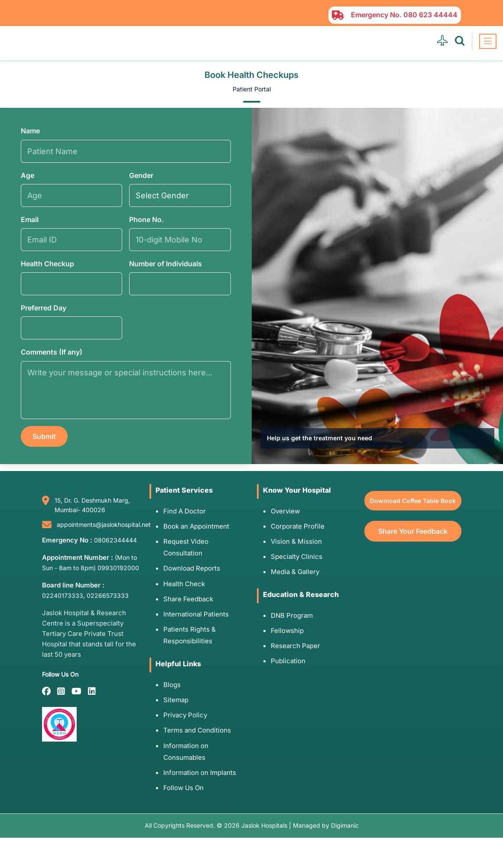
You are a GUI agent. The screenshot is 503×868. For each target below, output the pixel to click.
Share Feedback (188, 599)
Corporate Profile (298, 526)
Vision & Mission (296, 541)
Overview (285, 511)
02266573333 (108, 595)
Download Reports (192, 568)
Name (30, 131)
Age (28, 175)
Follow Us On (183, 788)
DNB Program (292, 615)
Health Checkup (47, 264)
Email (30, 219)
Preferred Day (44, 308)
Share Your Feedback (413, 531)
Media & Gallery (295, 572)
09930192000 (118, 568)
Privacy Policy (185, 715)
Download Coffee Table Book (413, 501)
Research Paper (295, 646)
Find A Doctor (185, 511)
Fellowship (287, 631)
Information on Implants (200, 773)
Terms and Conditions (197, 730)
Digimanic (345, 825)
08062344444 (115, 540)
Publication (288, 661)
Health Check (184, 584)
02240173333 (63, 595)
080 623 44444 (430, 15)
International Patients (196, 614)
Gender (141, 175)
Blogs (172, 685)
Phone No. (146, 219)
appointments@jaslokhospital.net (104, 524)
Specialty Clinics (297, 557)
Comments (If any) (52, 352)
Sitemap (176, 700)
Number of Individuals (166, 264)
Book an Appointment (196, 526)
